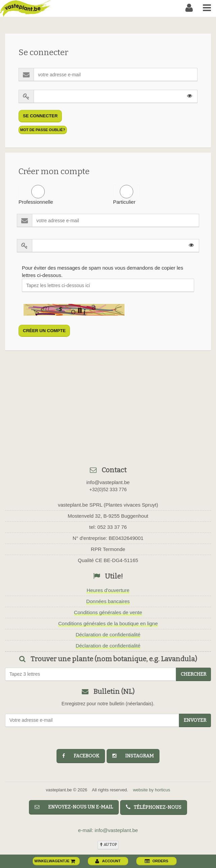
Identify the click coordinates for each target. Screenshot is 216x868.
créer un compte (44, 331)
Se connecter (40, 116)
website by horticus (152, 790)
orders (156, 861)
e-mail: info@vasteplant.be (108, 830)
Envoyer (195, 720)
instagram (133, 756)
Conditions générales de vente (108, 612)
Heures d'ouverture (108, 590)
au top (108, 845)
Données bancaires (108, 601)
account (108, 861)
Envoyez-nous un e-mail (74, 807)
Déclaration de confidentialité (108, 635)
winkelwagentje (55, 861)
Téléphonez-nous (154, 807)
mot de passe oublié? (43, 130)
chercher (193, 674)
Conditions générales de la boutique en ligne (108, 623)
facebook (81, 756)
